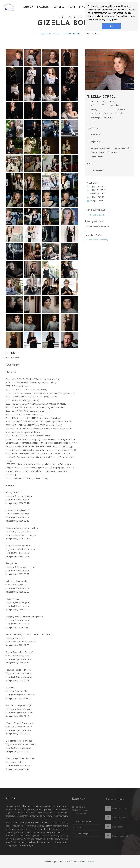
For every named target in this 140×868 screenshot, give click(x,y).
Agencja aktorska (50, 34)
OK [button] (112, 26)
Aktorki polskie (72, 34)
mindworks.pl (90, 861)
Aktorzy (28, 7)
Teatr (72, 7)
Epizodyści (43, 7)
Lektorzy (59, 7)
